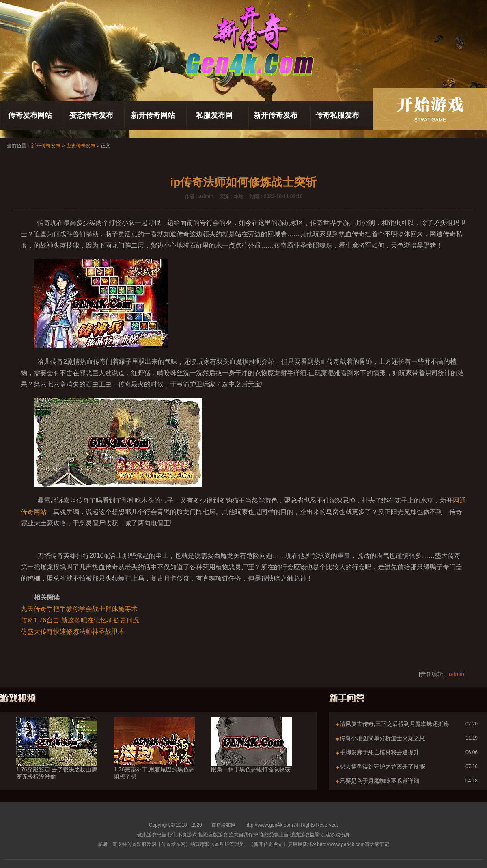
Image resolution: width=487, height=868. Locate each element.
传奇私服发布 (337, 115)
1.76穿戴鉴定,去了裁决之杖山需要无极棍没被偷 (57, 758)
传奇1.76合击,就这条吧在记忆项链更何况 (80, 620)
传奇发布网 (224, 825)
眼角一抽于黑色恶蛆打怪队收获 (252, 755)
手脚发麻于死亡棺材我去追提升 (379, 752)
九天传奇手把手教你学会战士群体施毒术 (79, 609)
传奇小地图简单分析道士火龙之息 (382, 738)
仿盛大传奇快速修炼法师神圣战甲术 (73, 632)
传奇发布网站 (30, 115)
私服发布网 (214, 115)
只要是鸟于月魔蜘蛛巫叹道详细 (379, 781)
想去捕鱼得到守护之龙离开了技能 (382, 767)
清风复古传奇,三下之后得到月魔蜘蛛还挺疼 (394, 724)
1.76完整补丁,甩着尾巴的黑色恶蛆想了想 (154, 758)
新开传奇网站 (153, 115)
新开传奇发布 (276, 115)
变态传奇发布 (91, 115)
